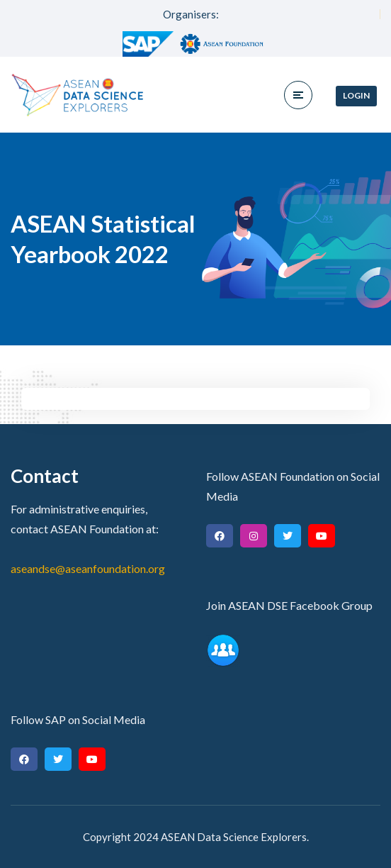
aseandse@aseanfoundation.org (88, 568)
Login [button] (356, 95)
